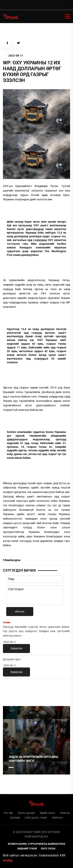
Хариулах (16, 648)
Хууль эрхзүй (26, 813)
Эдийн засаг (47, 813)
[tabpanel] (36, 740)
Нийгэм (65, 813)
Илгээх (20, 612)
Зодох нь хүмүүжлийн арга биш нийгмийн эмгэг (33, 759)
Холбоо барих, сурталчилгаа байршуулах (36, 844)
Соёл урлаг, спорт (36, 818)
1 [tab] (11, 690)
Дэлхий (15, 818)
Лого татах (48, 849)
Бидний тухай (27, 849)
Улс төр (8, 813)
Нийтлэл (57, 818)
